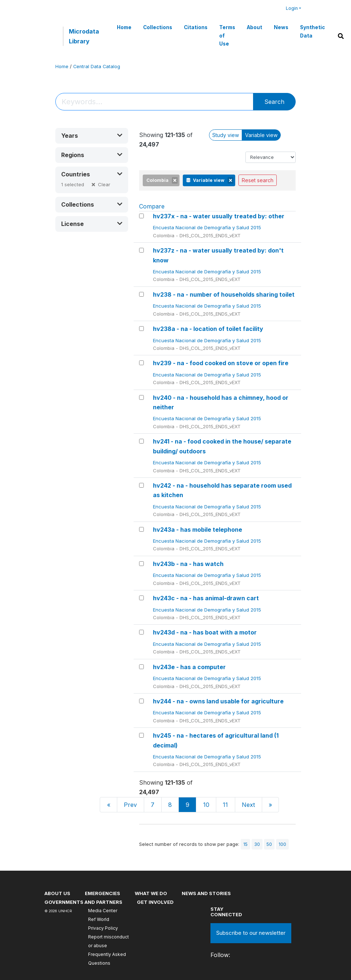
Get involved (155, 902)
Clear (104, 184)
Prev (130, 805)
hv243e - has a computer (189, 667)
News (281, 27)
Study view (226, 135)
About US (57, 893)
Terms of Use (227, 36)
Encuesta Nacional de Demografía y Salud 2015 (208, 227)
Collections (158, 27)
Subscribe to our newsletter (251, 933)
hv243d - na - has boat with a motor (205, 632)
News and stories (206, 893)
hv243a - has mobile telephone (198, 530)
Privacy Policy (103, 928)
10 (206, 805)
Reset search (258, 180)
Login (292, 8)
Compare (152, 206)
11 (225, 805)
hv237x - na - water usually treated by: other (219, 216)
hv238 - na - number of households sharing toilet (224, 294)
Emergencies (102, 893)
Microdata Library (84, 36)
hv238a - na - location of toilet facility (208, 329)
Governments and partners (83, 902)
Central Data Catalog (97, 67)
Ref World (99, 919)
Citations (196, 27)
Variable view (261, 135)
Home (124, 27)
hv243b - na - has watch (188, 564)
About (255, 27)
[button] (92, 136)
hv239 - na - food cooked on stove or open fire (221, 363)
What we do (151, 893)
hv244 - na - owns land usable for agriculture (218, 701)
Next (248, 805)
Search (274, 102)
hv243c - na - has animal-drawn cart (206, 598)
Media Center (103, 911)
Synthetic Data (312, 31)
